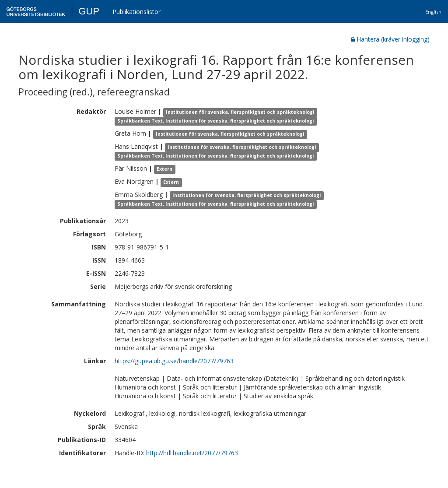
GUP (89, 11)
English (433, 12)
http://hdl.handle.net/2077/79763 (192, 453)
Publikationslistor (136, 12)
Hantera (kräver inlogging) (390, 39)
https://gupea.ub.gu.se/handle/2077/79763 (174, 361)
